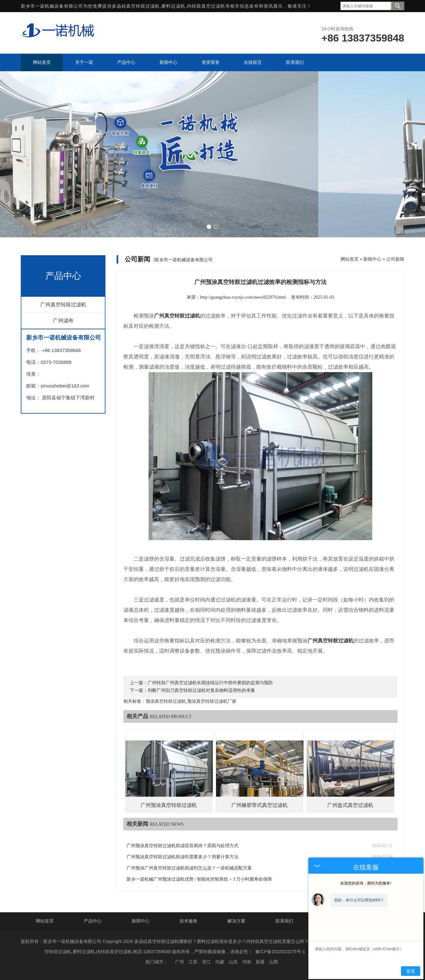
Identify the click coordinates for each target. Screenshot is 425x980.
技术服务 (189, 921)
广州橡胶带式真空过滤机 (259, 805)
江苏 (193, 962)
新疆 (260, 962)
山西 (274, 962)
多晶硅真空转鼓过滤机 (136, 6)
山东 (233, 962)
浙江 (206, 962)
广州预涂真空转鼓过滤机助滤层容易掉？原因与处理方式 (182, 846)
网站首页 (350, 259)
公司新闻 (395, 259)
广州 (180, 962)
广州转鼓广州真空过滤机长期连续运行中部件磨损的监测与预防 (210, 683)
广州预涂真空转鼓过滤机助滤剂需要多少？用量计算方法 (182, 857)
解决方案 (236, 921)
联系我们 (284, 921)
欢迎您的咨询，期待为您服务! (366, 883)
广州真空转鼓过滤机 (63, 305)
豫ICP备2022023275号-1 (280, 952)
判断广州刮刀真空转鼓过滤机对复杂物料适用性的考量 (201, 690)
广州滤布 (63, 321)
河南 (247, 962)
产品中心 (93, 921)
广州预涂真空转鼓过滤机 (169, 805)
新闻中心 (372, 259)
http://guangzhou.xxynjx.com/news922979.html (243, 297)
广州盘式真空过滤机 (350, 805)
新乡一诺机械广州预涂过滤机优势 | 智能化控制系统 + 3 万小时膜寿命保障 (199, 879)
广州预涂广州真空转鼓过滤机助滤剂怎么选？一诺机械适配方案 (189, 868)
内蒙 (220, 962)
